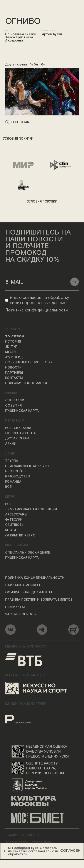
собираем (22, 848)
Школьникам (17, 546)
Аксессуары (16, 515)
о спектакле (22, 122)
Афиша (11, 393)
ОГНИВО (23, 22)
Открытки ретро (20, 536)
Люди (10, 454)
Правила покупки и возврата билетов (39, 600)
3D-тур (11, 347)
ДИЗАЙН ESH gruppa (22, 835)
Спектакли (15, 400)
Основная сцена (20, 433)
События (13, 406)
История (13, 342)
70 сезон (15, 337)
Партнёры (14, 373)
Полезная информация (26, 383)
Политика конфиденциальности (35, 578)
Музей (10, 352)
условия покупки (18, 139)
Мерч (10, 497)
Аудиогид (14, 357)
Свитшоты (15, 525)
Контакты (14, 378)
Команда (13, 482)
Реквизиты (15, 607)
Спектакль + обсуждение (28, 553)
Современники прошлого (29, 362)
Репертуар (15, 421)
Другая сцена (17, 439)
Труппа (12, 461)
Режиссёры (16, 471)
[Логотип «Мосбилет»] (42, 818)
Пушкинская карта (22, 411)
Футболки (14, 520)
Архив (10, 444)
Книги (11, 530)
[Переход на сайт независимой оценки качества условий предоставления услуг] (42, 751)
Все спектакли (18, 428)
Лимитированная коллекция (31, 509)
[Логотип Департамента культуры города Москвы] (42, 785)
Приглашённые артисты (27, 466)
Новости (13, 368)
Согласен (70, 851)
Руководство (18, 477)
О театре (13, 329)
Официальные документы (29, 593)
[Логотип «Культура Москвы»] (42, 801)
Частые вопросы (21, 614)
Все (8, 487)
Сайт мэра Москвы (23, 585)
